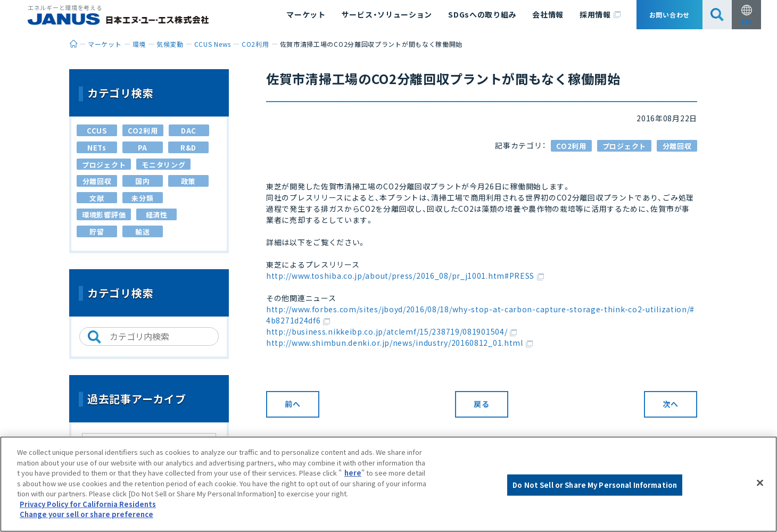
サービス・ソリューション (387, 14)
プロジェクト (624, 146)
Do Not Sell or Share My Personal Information (595, 485)
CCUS (97, 131)
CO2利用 (571, 146)
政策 (188, 181)
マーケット (306, 14)
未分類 (142, 198)
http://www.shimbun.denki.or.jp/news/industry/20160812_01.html (399, 343)
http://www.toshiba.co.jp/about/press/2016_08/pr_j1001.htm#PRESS (405, 276)
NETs (97, 148)
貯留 (97, 232)
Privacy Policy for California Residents (88, 504)
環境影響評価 (104, 215)
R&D (188, 148)
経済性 (157, 215)
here (353, 473)
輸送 (142, 232)
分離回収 (677, 146)
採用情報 (600, 15)
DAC (189, 131)
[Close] (760, 483)
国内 (142, 181)
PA (143, 148)
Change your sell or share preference (86, 514)
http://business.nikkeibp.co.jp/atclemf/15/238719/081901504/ (391, 331)
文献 (97, 198)
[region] (388, 484)
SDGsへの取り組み (482, 14)
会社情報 (548, 14)
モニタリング (163, 165)
